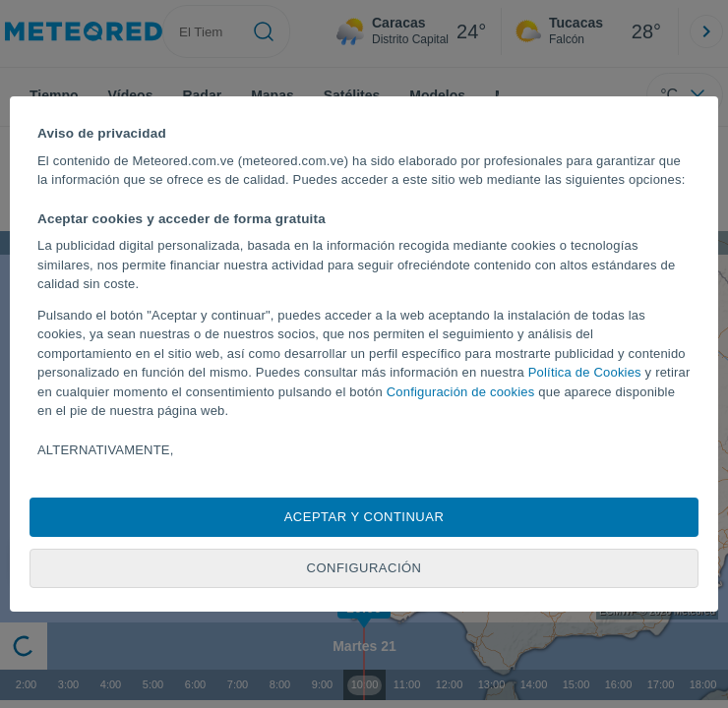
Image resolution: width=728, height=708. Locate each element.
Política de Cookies (585, 372)
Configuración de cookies (461, 392)
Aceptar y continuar (364, 517)
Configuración (364, 568)
